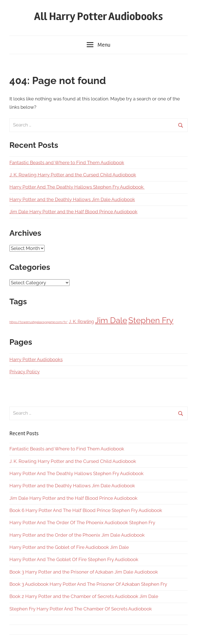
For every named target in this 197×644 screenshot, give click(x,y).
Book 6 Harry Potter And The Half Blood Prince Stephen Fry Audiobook (86, 510)
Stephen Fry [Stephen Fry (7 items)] (151, 320)
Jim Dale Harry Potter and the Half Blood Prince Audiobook (73, 212)
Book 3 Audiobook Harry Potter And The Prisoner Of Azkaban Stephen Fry (88, 584)
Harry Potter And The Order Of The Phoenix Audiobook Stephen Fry (82, 523)
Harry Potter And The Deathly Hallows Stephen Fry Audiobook (77, 187)
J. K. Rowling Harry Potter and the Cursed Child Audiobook (73, 175)
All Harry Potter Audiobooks (98, 17)
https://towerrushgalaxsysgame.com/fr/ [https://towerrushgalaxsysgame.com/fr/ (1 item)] (39, 322)
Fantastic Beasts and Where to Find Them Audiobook (67, 163)
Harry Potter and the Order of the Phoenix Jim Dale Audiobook (77, 535)
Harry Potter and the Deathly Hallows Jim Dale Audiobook (72, 199)
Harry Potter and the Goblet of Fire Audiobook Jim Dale (69, 547)
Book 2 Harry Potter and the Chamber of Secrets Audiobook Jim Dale (84, 596)
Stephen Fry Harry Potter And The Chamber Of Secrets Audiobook (81, 609)
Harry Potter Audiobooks (36, 359)
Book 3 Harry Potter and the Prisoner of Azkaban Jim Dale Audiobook (84, 572)
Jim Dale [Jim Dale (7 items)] (111, 320)
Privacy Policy (25, 372)
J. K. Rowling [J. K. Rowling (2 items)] (81, 322)
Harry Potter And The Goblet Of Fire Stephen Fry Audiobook (74, 559)
